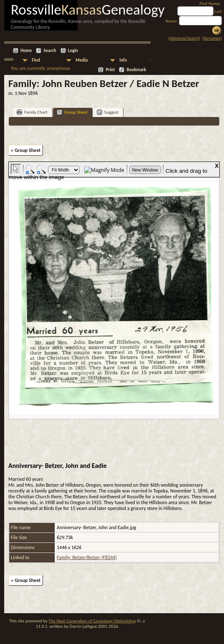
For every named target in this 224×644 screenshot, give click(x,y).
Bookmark (136, 70)
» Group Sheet (26, 150)
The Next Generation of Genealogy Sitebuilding (92, 621)
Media (82, 60)
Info (123, 60)
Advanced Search (184, 38)
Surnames (212, 38)
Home (26, 51)
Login (73, 51)
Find (36, 60)
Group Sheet (72, 112)
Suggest (108, 112)
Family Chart (32, 112)
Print (110, 70)
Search (50, 51)
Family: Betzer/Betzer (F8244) (87, 557)
